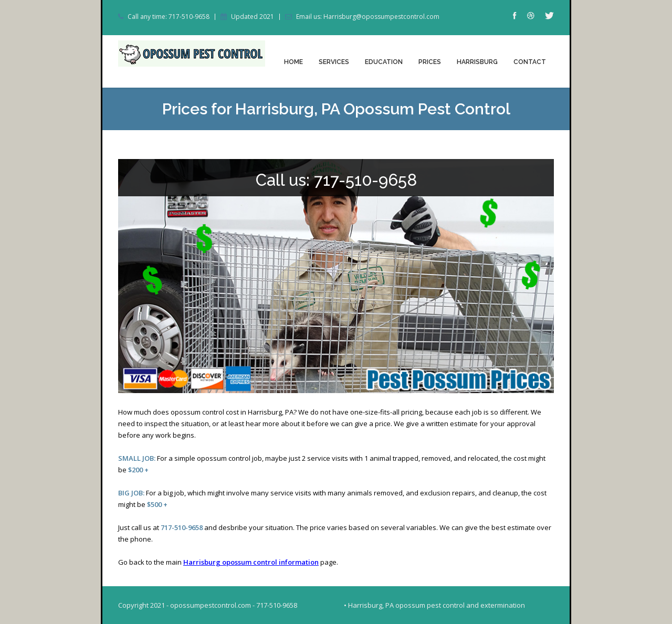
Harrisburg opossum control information (251, 562)
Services (334, 62)
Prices (430, 62)
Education (384, 62)
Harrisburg (477, 62)
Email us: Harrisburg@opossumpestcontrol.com (368, 17)
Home (293, 62)
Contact (530, 62)
